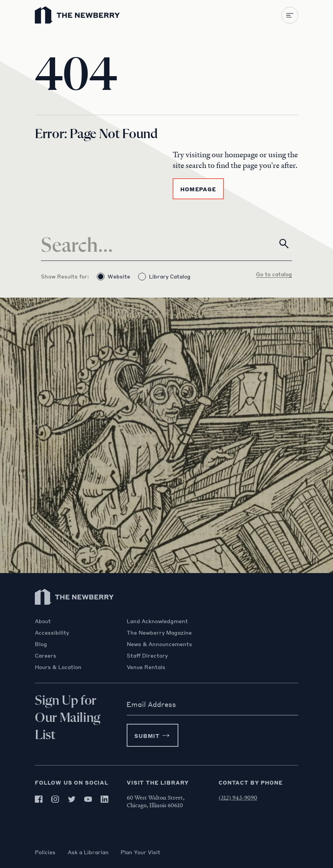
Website (113, 277)
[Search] (166, 244)
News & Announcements (159, 644)
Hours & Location (58, 667)
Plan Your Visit (141, 852)
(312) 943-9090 (238, 797)
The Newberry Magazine (159, 632)
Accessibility (52, 632)
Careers (46, 655)
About (43, 621)
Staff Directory (147, 655)
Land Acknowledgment (157, 621)
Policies (45, 852)
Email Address (151, 704)
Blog (41, 644)
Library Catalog (164, 277)
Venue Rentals (146, 667)
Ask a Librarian (88, 852)
